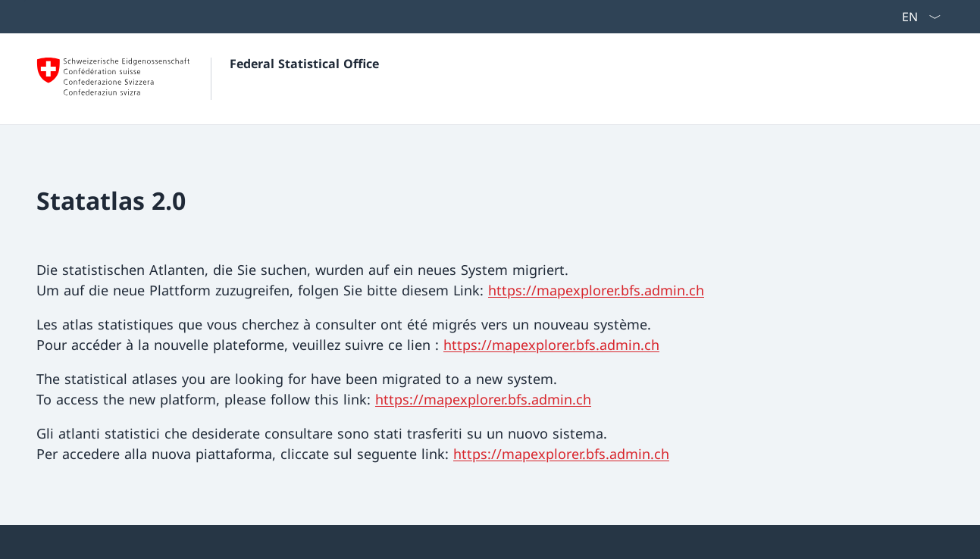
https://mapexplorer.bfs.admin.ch (596, 290)
